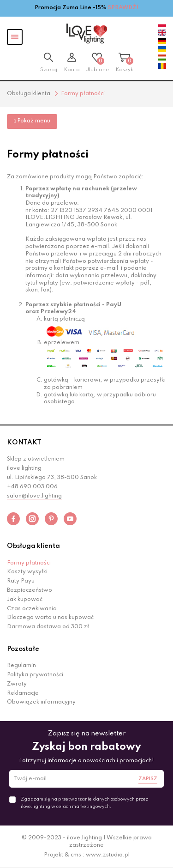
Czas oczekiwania (32, 609)
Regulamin (21, 666)
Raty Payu (21, 581)
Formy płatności (29, 563)
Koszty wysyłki (27, 572)
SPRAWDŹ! (123, 8)
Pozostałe (23, 649)
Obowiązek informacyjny (41, 702)
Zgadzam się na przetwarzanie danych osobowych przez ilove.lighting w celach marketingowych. (84, 803)
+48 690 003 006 (32, 487)
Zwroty (17, 684)
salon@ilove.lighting (34, 496)
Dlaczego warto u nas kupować (50, 618)
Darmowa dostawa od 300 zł (48, 627)
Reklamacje (23, 693)
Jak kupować (25, 600)
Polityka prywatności (35, 675)
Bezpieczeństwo (30, 590)
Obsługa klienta (33, 546)
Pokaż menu (32, 121)
